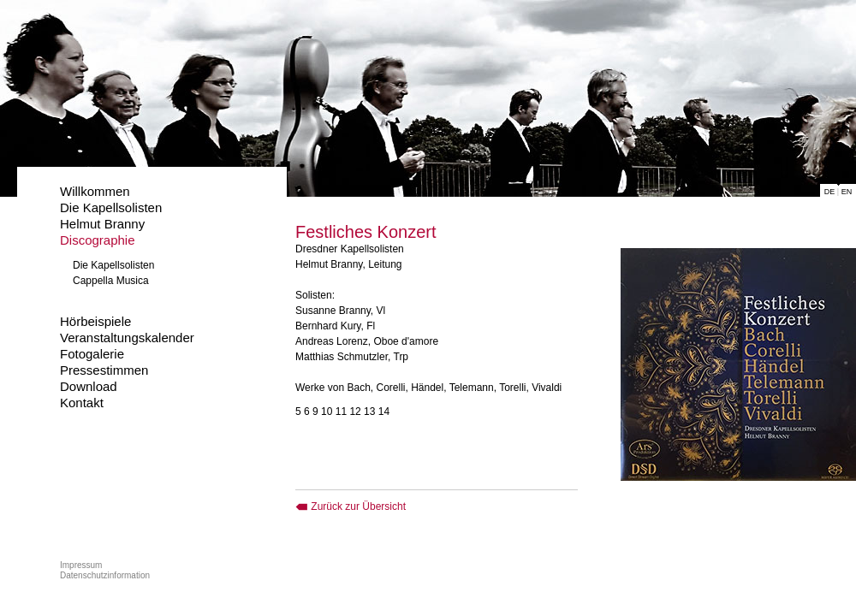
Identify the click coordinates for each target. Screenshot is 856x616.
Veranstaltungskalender (127, 338)
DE (830, 192)
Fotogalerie (92, 354)
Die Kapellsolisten (111, 207)
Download (89, 386)
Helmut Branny (102, 224)
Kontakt (82, 403)
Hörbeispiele (95, 321)
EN (847, 192)
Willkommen (95, 191)
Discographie (98, 240)
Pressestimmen (104, 370)
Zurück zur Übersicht (351, 506)
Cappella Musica (111, 281)
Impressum (81, 565)
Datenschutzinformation (105, 575)
